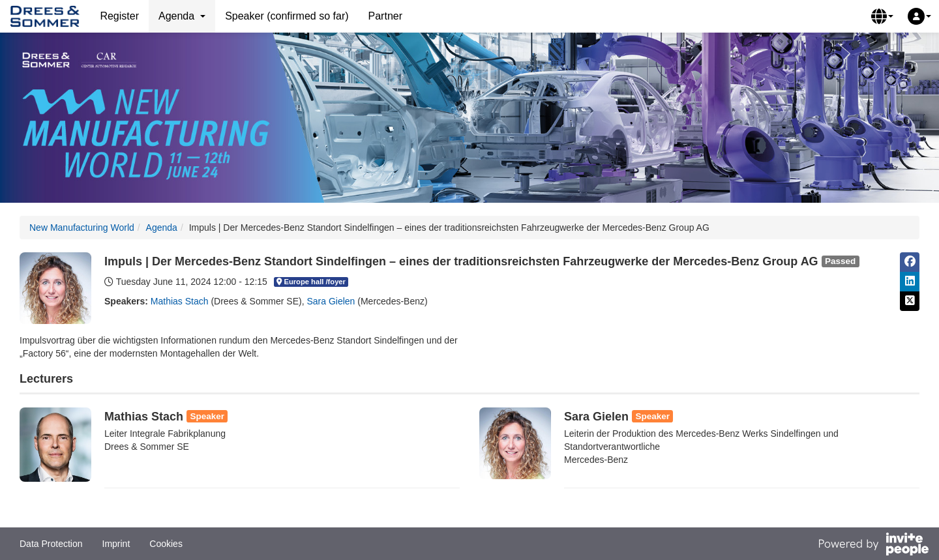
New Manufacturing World (82, 228)
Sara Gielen (331, 301)
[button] (882, 16)
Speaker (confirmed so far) (287, 16)
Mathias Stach (180, 301)
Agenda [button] (182, 16)
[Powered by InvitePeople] (873, 546)
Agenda (162, 228)
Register (119, 16)
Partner (385, 16)
